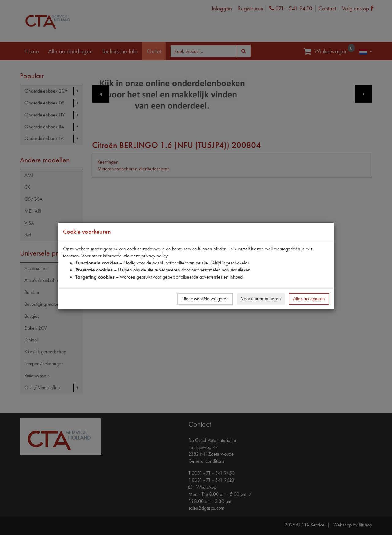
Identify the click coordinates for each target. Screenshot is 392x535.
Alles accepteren (309, 299)
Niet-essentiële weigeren (205, 299)
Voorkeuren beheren (261, 299)
